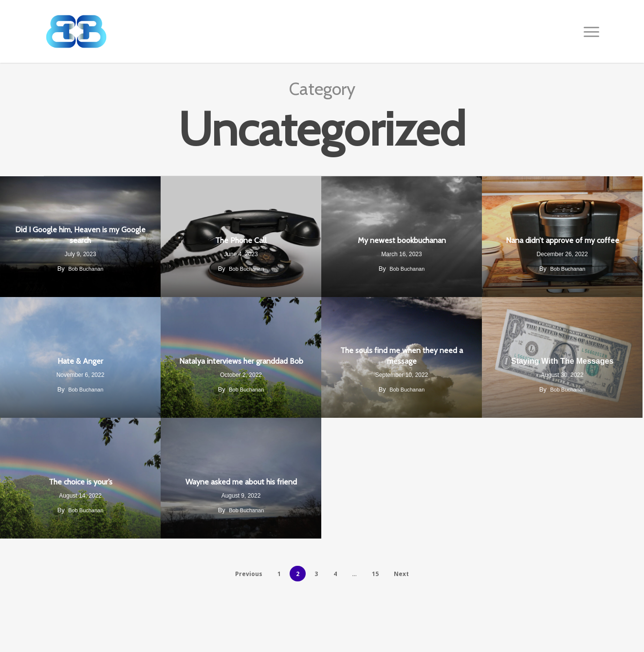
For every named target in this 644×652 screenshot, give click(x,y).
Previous (249, 574)
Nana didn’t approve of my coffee (562, 240)
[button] (592, 32)
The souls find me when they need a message (402, 356)
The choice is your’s (81, 482)
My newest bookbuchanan (402, 240)
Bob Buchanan (86, 269)
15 (375, 574)
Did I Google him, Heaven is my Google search (80, 235)
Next (401, 574)
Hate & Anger (80, 361)
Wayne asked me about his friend (241, 482)
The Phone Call (241, 240)
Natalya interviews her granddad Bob (241, 361)
